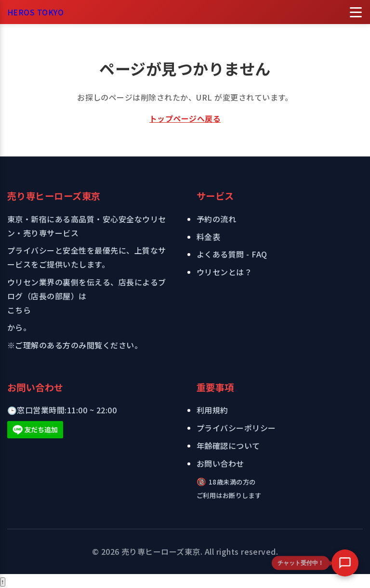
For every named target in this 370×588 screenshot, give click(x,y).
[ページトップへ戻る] (3, 582)
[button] (345, 563)
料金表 (208, 237)
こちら (19, 310)
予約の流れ (216, 219)
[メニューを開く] (356, 12)
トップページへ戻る (185, 118)
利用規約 (212, 410)
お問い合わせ (220, 463)
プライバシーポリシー (236, 428)
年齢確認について (228, 446)
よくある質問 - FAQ (232, 254)
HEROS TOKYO (35, 12)
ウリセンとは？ (224, 272)
